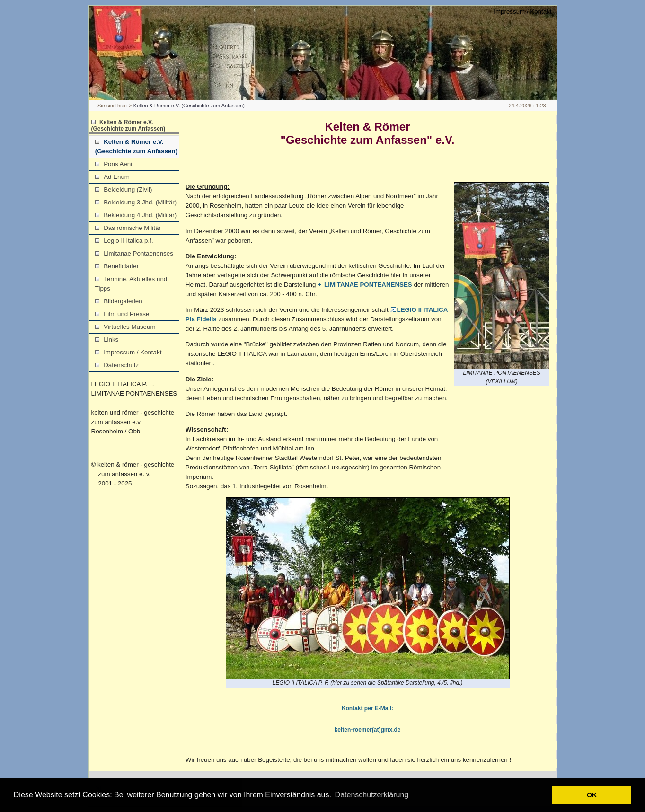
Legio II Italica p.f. (124, 241)
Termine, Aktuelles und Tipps (131, 284)
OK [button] (592, 795)
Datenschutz (117, 365)
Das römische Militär (128, 228)
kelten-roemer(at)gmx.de (368, 730)
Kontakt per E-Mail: (367, 708)
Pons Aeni (114, 164)
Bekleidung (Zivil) (124, 190)
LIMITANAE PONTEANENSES (365, 285)
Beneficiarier (117, 266)
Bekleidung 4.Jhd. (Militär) (136, 215)
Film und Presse (122, 314)
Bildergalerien (119, 301)
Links (107, 340)
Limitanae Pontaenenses (134, 253)
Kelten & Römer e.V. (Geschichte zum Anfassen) (189, 106)
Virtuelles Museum (125, 327)
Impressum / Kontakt (522, 12)
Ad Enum (112, 177)
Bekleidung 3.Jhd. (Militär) (136, 202)
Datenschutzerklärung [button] (372, 795)
